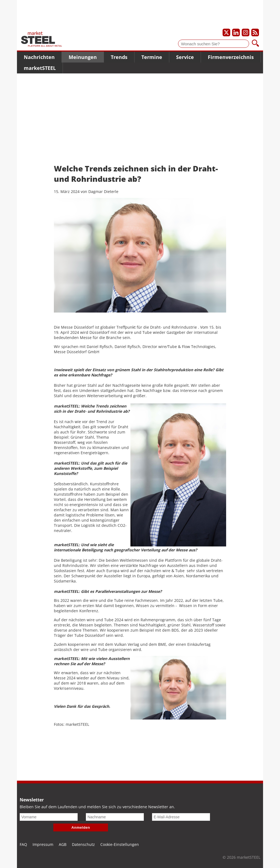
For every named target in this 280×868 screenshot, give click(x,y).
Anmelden (81, 827)
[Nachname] (115, 817)
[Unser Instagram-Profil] (246, 32)
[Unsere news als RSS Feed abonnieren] (255, 32)
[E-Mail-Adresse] (181, 817)
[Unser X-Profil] (226, 32)
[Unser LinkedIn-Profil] (236, 32)
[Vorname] (49, 817)
